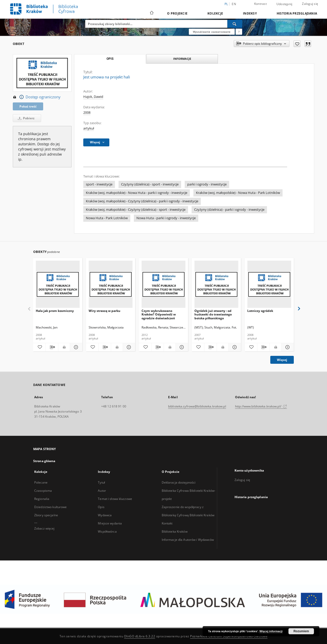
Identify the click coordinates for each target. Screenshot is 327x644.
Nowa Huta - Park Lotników (107, 218)
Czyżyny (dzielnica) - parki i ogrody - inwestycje (229, 210)
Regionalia (42, 499)
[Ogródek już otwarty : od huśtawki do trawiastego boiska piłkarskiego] (216, 284)
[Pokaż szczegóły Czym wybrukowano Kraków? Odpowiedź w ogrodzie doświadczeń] (181, 347)
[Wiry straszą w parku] (111, 284)
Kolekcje (215, 13)
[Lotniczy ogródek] (269, 284)
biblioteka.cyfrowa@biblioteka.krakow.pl (197, 406)
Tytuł (101, 482)
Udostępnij (284, 4)
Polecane (41, 482)
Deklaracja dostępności (179, 482)
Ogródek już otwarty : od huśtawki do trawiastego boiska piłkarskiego (213, 314)
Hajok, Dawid (93, 97)
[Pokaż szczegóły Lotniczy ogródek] (287, 347)
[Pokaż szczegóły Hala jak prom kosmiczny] (75, 347)
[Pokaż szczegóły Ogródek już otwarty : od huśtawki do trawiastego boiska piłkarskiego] (234, 347)
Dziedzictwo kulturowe (51, 507)
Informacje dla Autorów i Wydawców (188, 540)
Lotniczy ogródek (260, 311)
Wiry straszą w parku (104, 311)
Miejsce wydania (110, 523)
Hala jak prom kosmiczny (55, 311)
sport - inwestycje (99, 184)
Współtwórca (107, 531)
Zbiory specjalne (46, 515)
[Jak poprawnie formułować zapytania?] (239, 32)
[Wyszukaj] (235, 24)
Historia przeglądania (297, 13)
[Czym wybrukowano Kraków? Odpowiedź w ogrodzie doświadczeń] (163, 284)
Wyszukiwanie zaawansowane (212, 32)
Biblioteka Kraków (175, 531)
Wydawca (105, 515)
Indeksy (250, 13)
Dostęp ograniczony (37, 97)
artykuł (89, 128)
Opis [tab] (110, 59)
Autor (102, 491)
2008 (87, 113)
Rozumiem (301, 631)
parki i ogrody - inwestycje (207, 184)
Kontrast (260, 4)
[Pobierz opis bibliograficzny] (52, 347)
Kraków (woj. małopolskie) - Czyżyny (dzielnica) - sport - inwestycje (136, 210)
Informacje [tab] (182, 59)
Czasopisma (43, 491)
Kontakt (167, 523)
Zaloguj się (310, 4)
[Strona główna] (151, 13)
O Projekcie (177, 13)
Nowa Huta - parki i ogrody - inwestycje (166, 218)
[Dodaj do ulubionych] (297, 44)
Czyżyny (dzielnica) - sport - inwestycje (150, 184)
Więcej (282, 360)
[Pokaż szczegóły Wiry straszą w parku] (128, 347)
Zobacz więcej (44, 528)
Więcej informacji (271, 631)
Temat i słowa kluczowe (115, 499)
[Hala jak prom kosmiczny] (58, 284)
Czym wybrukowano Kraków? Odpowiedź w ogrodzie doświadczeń (159, 314)
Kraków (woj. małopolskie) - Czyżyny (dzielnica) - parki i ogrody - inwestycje (142, 201)
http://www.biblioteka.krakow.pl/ (261, 406)
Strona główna (44, 461)
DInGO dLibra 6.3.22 (140, 636)
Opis (101, 507)
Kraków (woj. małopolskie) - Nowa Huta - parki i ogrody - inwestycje (137, 193)
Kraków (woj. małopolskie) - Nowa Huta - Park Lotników (238, 193)
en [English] (234, 4)
